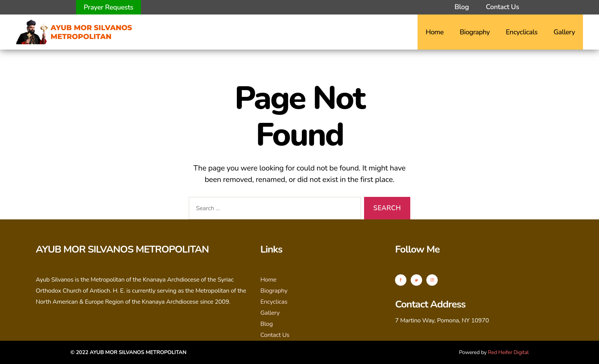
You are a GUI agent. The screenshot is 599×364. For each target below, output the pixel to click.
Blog (462, 7)
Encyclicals (522, 32)
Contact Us (503, 7)
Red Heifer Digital (508, 352)
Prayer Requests (108, 7)
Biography (475, 32)
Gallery (564, 32)
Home (435, 32)
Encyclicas (274, 302)
